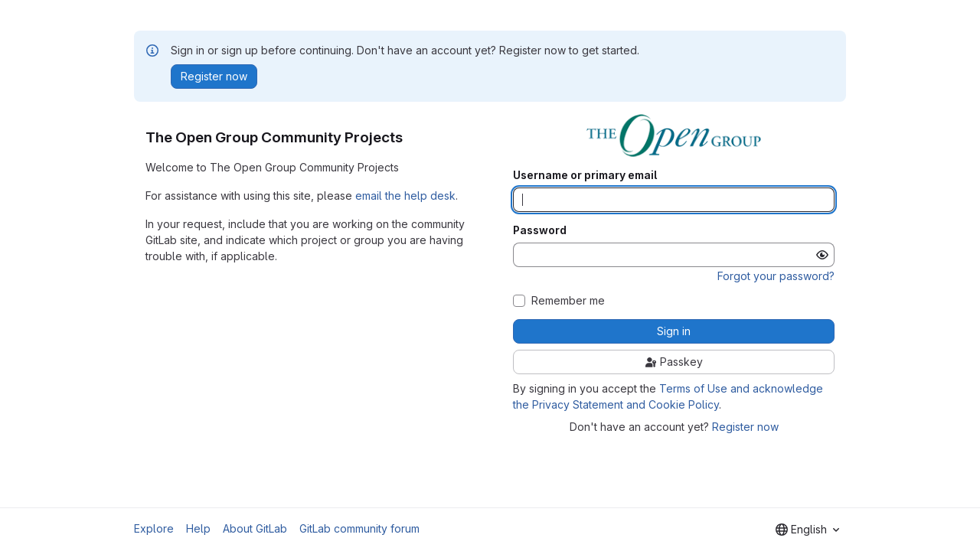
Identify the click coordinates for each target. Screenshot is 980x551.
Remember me (568, 301)
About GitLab (255, 528)
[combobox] (807, 530)
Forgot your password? (776, 276)
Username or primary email (585, 175)
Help (198, 528)
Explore (154, 528)
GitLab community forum (359, 528)
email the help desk (405, 196)
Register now (745, 427)
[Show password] (822, 255)
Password (540, 230)
